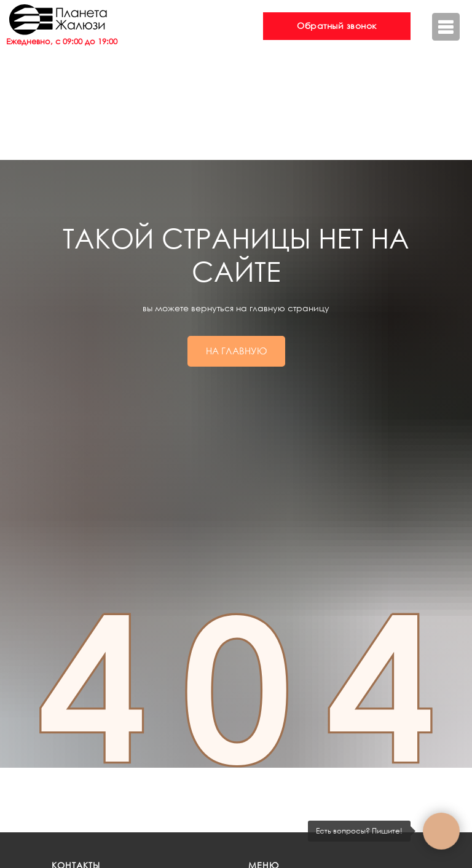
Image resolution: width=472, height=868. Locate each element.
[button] (337, 26)
